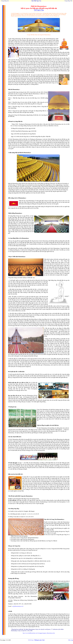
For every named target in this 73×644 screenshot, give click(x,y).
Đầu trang (71, 640)
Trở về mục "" (36, 640)
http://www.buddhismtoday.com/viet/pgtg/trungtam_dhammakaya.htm (39, 633)
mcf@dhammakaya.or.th (18, 606)
